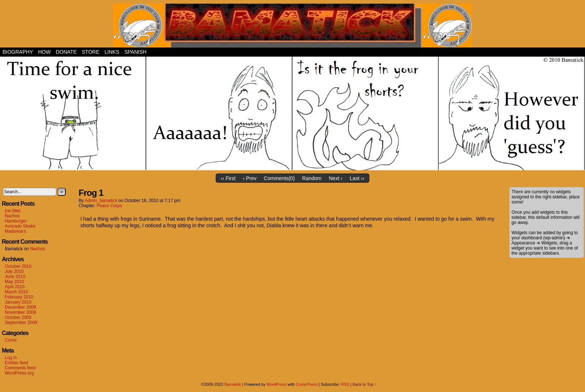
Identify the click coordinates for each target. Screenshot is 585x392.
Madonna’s (16, 231)
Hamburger (16, 221)
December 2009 (20, 307)
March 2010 (16, 292)
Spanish (135, 52)
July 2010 (14, 271)
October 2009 (18, 317)
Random (312, 178)
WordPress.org (19, 373)
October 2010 (18, 266)
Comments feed (20, 368)
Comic (11, 340)
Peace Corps (109, 206)
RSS (345, 384)
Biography (18, 52)
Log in (11, 358)
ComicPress (307, 384)
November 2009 (20, 312)
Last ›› (357, 178)
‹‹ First (228, 178)
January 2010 (18, 302)
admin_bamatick (101, 201)
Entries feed (16, 363)
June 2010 (15, 277)
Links (112, 52)
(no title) (13, 211)
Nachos (12, 216)
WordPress (276, 384)
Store (91, 52)
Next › (335, 178)
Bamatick (233, 384)
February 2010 (19, 297)
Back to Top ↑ (365, 384)
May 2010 (14, 282)
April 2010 (15, 287)
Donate (66, 52)
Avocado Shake (20, 226)
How (44, 52)
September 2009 (21, 323)
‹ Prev (250, 178)
